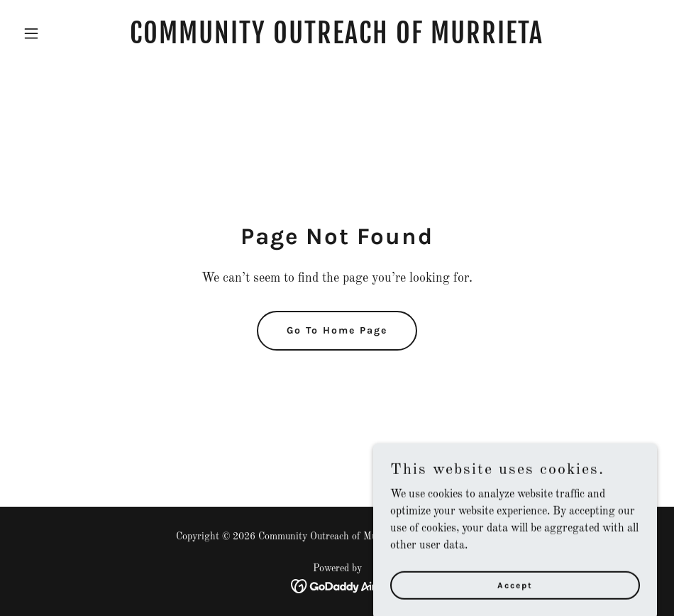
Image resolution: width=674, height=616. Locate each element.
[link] (337, 40)
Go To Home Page (337, 330)
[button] (65, 33)
